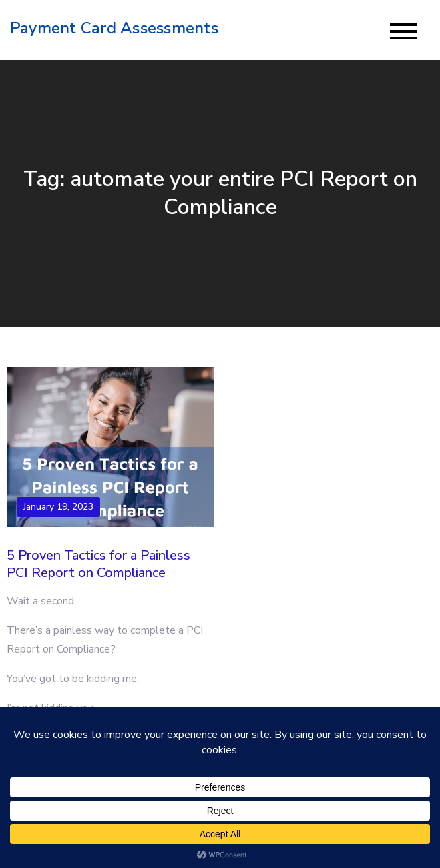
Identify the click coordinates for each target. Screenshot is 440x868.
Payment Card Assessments (114, 28)
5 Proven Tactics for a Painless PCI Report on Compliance (98, 564)
